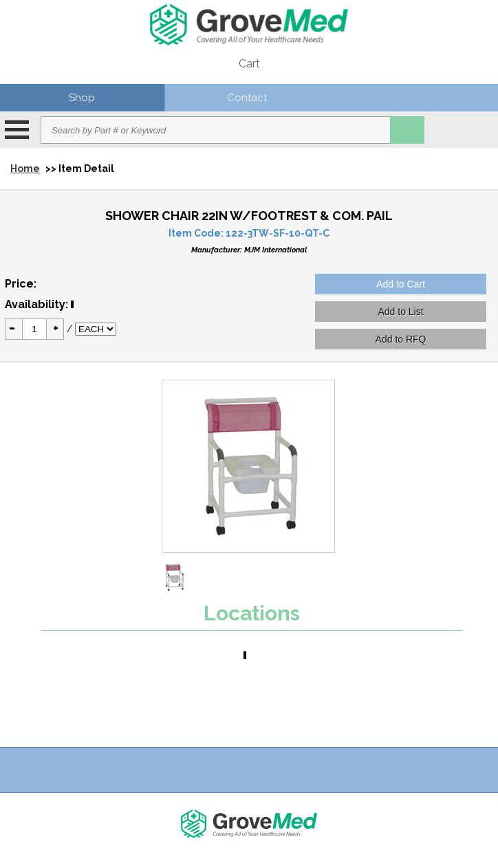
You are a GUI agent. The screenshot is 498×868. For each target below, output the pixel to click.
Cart (249, 64)
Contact (247, 98)
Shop (82, 98)
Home (25, 169)
